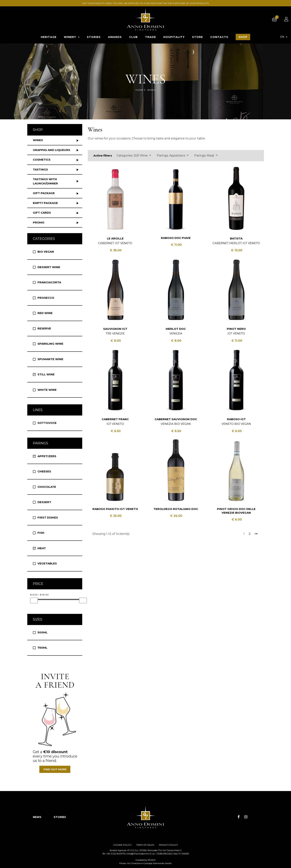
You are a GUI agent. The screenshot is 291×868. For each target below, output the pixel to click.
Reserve (44, 328)
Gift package (44, 193)
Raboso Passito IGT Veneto (115, 509)
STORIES (60, 817)
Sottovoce (47, 423)
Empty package (45, 203)
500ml (42, 632)
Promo (39, 222)
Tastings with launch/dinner (45, 181)
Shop (38, 130)
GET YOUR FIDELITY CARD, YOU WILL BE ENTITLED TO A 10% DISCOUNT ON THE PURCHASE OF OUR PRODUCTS (145, 3)
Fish (41, 533)
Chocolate (47, 487)
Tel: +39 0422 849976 (114, 854)
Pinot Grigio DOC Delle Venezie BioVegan (236, 511)
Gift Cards (42, 213)
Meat (42, 548)
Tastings (40, 169)
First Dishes (48, 517)
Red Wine (45, 313)
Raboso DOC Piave (176, 238)
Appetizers (47, 456)
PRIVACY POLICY (168, 845)
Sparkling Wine (50, 344)
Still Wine (46, 374)
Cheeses (44, 471)
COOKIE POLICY (122, 845)
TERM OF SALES (145, 845)
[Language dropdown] (284, 37)
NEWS (37, 817)
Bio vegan (46, 252)
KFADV (152, 860)
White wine (47, 390)
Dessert (44, 502)
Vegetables (47, 563)
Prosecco (46, 298)
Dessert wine (49, 267)
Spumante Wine (50, 359)
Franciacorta (49, 282)
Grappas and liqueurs (52, 150)
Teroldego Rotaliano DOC (176, 509)
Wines (38, 140)
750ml (42, 648)
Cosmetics (42, 160)
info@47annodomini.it (139, 854)
